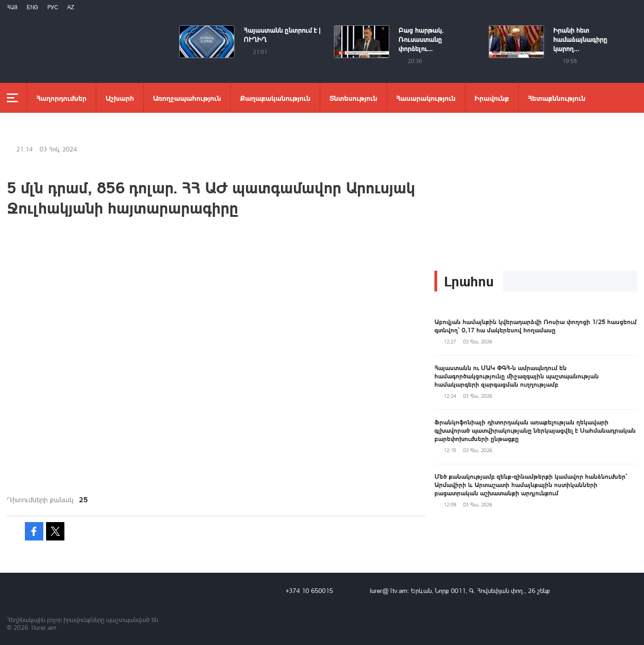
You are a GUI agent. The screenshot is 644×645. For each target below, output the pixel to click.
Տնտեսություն (353, 98)
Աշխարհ (120, 98)
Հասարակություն (426, 98)
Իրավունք (492, 98)
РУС (53, 7)
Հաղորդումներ (61, 98)
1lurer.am (43, 627)
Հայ (12, 7)
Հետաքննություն (557, 98)
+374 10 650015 (309, 590)
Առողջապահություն (187, 98)
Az (71, 7)
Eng (32, 7)
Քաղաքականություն (275, 98)
